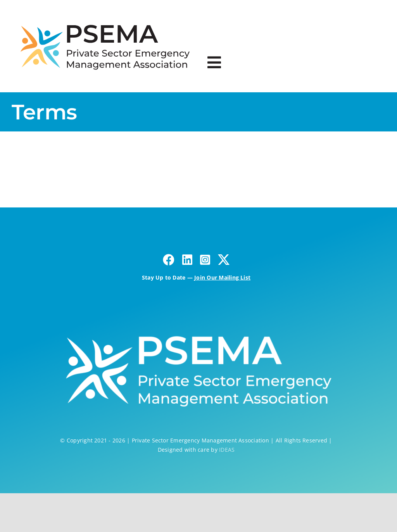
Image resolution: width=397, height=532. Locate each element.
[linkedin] (187, 260)
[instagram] (205, 260)
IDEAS (227, 450)
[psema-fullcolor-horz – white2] (196, 330)
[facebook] (169, 260)
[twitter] (224, 260)
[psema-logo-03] (105, 21)
